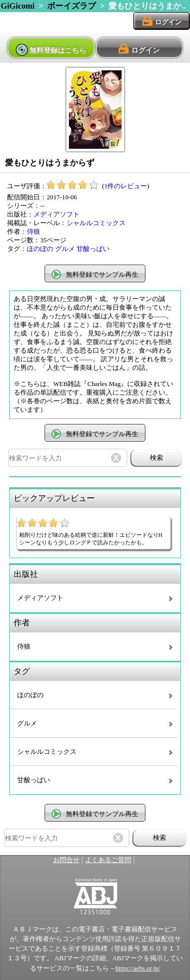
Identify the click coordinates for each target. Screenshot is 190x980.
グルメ (65, 249)
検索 (157, 458)
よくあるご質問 (108, 860)
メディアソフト (56, 215)
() (98, 186)
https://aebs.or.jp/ (138, 968)
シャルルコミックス (96, 223)
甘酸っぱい (93, 249)
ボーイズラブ (71, 6)
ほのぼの (40, 249)
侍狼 (33, 232)
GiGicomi (18, 6)
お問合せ (66, 860)
